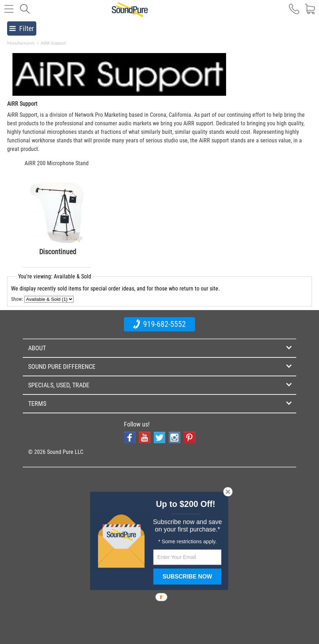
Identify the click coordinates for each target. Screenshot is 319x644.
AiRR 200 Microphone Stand (57, 163)
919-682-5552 (159, 324)
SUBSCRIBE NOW (187, 576)
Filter (22, 28)
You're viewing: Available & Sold (55, 276)
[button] (186, 504)
